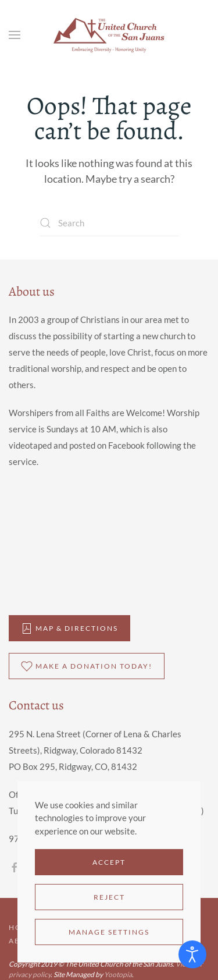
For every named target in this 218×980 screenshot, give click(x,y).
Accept (109, 862)
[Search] (109, 223)
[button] (15, 35)
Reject (109, 897)
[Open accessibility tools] (192, 954)
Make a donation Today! (87, 666)
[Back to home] (109, 35)
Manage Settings (109, 932)
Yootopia (118, 974)
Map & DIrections (69, 629)
